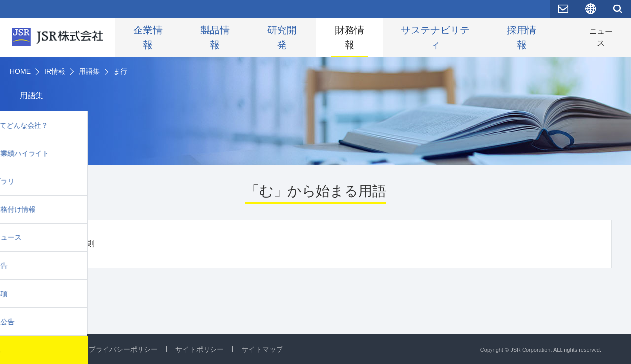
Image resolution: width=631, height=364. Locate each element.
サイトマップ (262, 349)
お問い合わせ (50, 349)
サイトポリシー (200, 349)
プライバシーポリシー (123, 349)
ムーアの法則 (71, 248)
